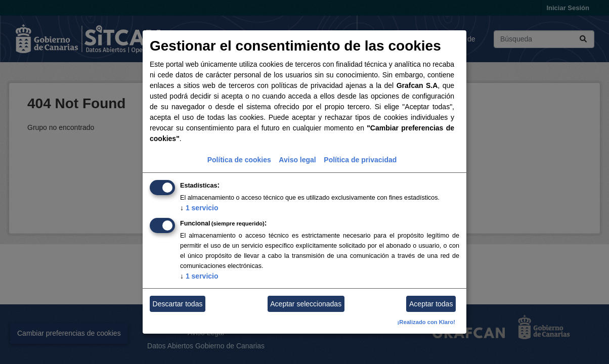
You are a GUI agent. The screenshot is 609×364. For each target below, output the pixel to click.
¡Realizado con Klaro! (426, 322)
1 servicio (199, 208)
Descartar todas (178, 304)
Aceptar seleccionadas (306, 304)
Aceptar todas (431, 304)
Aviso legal (297, 160)
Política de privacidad (360, 160)
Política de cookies (239, 160)
